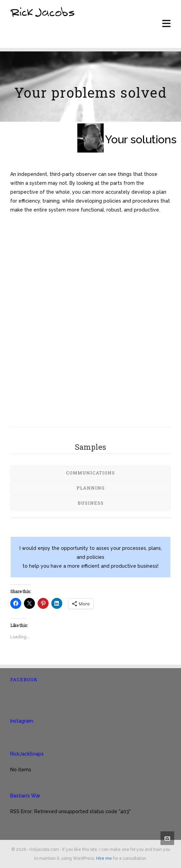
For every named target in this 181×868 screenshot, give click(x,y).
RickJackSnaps (27, 754)
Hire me (104, 858)
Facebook (24, 679)
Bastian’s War (25, 796)
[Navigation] (166, 24)
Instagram (22, 721)
